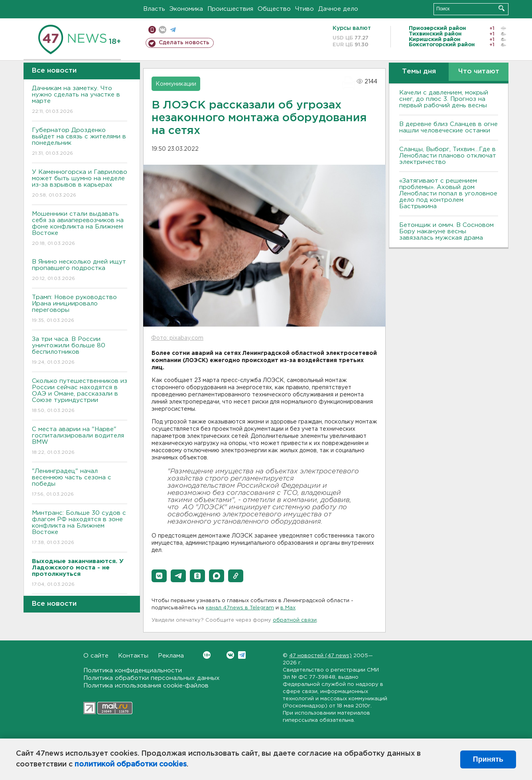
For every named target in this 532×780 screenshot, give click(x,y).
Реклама (171, 656)
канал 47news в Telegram (240, 608)
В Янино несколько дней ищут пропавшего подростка (80, 271)
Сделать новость (184, 43)
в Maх (288, 608)
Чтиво (304, 9)
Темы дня (419, 72)
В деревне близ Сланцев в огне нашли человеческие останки (448, 127)
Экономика (186, 9)
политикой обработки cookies (131, 764)
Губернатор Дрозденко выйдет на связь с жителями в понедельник (80, 142)
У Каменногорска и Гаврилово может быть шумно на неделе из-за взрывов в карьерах (80, 184)
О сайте (96, 656)
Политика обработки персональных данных (152, 678)
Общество (274, 9)
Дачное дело (338, 9)
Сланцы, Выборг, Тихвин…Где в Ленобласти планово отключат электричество (448, 156)
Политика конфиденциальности (133, 671)
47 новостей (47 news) (320, 656)
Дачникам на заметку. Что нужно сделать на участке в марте (80, 100)
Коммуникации (176, 84)
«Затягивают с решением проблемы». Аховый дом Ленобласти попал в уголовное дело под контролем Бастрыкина (448, 194)
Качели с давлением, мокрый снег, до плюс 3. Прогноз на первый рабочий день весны (444, 99)
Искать (501, 8)
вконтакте (163, 30)
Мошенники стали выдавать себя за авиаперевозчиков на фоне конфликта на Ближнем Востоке (80, 229)
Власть (154, 9)
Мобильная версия (152, 30)
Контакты (133, 656)
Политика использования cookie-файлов (146, 686)
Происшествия (230, 9)
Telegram (242, 655)
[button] (159, 576)
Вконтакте (207, 655)
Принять (488, 759)
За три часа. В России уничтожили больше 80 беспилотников (80, 351)
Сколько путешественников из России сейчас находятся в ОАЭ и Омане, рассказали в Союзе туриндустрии (80, 396)
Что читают (479, 72)
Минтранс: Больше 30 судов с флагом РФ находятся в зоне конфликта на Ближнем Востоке (80, 528)
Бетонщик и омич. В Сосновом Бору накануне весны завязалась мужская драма (446, 231)
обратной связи (295, 620)
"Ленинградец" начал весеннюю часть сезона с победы (80, 483)
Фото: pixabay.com (177, 338)
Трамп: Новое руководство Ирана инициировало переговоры (80, 309)
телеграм (173, 30)
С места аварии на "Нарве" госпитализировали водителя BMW (80, 441)
